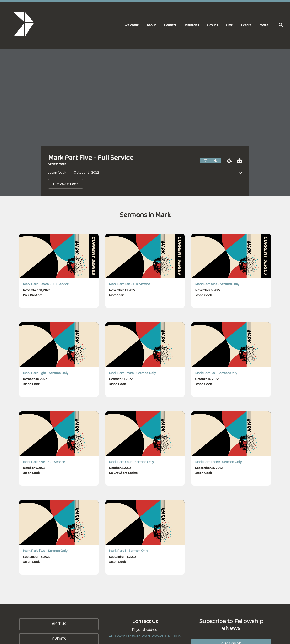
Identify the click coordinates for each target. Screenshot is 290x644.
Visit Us (59, 624)
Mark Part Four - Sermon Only (132, 462)
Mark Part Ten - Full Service (129, 284)
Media (264, 25)
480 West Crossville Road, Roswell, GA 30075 (145, 636)
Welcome (132, 25)
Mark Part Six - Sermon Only (216, 373)
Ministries (192, 25)
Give (229, 25)
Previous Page (66, 184)
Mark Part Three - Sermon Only (218, 462)
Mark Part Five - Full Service (44, 462)
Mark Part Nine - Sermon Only (217, 284)
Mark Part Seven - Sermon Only (132, 373)
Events (246, 25)
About (151, 25)
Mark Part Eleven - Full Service (46, 284)
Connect (170, 25)
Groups (213, 25)
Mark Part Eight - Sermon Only (46, 373)
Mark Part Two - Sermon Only (45, 551)
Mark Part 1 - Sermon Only (129, 551)
